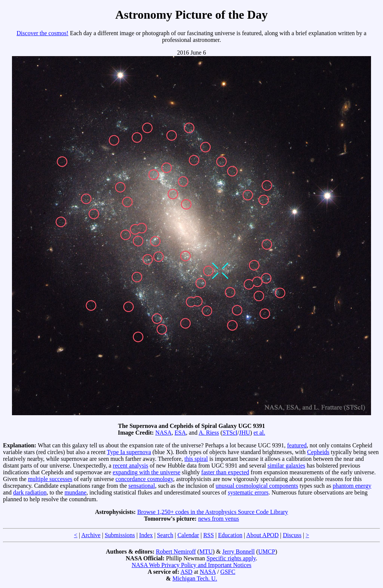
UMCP (266, 552)
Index (146, 535)
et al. (259, 433)
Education (230, 535)
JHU (244, 433)
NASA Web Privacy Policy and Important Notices (191, 565)
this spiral (196, 459)
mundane (75, 492)
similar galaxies (286, 465)
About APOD (262, 535)
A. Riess (209, 433)
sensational (142, 486)
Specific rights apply (231, 558)
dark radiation (30, 492)
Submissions (120, 535)
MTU (206, 552)
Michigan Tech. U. (195, 578)
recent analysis (131, 465)
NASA (163, 433)
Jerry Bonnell (238, 552)
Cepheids (318, 452)
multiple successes (50, 479)
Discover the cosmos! (42, 33)
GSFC (228, 572)
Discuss (292, 535)
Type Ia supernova (129, 452)
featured (297, 445)
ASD (186, 572)
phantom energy (352, 486)
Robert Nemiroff (176, 552)
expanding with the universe (146, 472)
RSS (208, 535)
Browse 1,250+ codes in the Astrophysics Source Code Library (213, 512)
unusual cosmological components (257, 486)
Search (165, 535)
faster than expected (225, 472)
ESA (180, 433)
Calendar (188, 535)
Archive (91, 535)
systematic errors (248, 492)
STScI (230, 433)
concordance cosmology (144, 479)
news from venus (219, 519)
